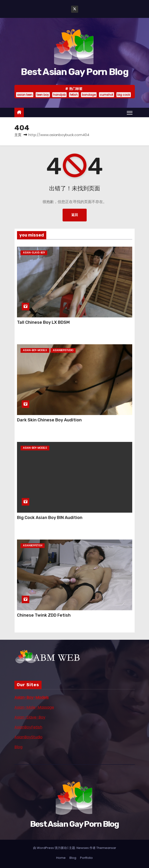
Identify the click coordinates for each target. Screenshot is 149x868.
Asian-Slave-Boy (30, 717)
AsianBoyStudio (28, 737)
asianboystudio (63, 350)
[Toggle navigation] (130, 113)
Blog (18, 747)
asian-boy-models (35, 350)
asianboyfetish (33, 546)
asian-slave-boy (34, 253)
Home (61, 858)
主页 (18, 135)
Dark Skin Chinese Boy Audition (49, 420)
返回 (75, 215)
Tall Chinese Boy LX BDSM (43, 322)
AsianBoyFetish (28, 727)
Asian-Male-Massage (34, 707)
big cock (124, 95)
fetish (74, 95)
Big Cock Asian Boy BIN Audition (50, 518)
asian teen (25, 95)
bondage (89, 95)
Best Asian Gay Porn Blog (74, 72)
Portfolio (86, 858)
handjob (59, 95)
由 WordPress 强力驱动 (50, 848)
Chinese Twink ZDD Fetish (44, 615)
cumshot (106, 95)
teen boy (43, 95)
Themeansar (106, 848)
